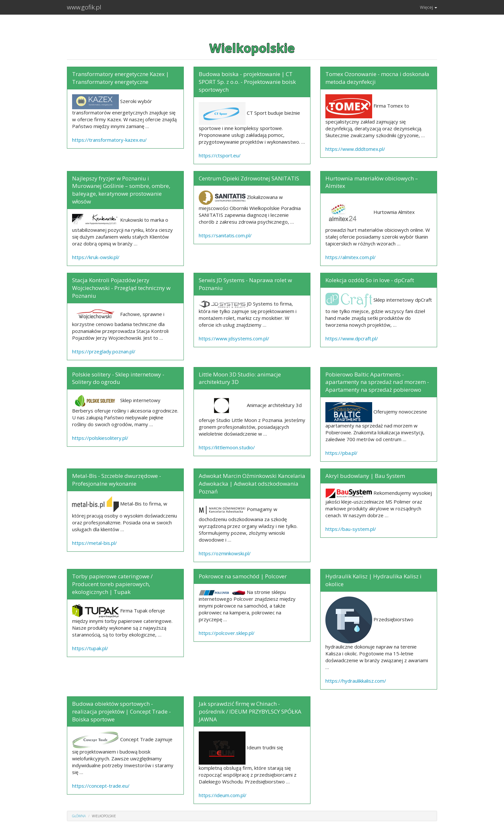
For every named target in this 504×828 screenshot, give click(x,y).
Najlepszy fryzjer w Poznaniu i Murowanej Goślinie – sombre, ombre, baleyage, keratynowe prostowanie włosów (121, 190)
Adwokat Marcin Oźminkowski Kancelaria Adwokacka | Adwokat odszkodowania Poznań (252, 484)
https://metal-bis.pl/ (94, 543)
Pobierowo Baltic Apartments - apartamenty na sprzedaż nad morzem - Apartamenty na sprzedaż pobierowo (377, 382)
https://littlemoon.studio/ (227, 447)
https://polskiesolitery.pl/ (100, 438)
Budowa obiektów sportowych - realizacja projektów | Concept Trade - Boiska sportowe (121, 711)
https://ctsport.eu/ (220, 155)
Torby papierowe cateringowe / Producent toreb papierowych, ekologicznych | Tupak (112, 584)
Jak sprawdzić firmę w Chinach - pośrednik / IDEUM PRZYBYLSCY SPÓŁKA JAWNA (250, 711)
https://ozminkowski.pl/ (225, 553)
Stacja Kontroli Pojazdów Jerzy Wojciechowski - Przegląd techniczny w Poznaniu (121, 288)
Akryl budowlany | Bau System (365, 476)
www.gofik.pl (84, 7)
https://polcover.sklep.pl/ (227, 633)
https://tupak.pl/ (90, 648)
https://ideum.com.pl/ (223, 795)
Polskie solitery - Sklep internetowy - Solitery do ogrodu (118, 378)
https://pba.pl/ (341, 453)
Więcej (428, 7)
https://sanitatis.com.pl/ (225, 235)
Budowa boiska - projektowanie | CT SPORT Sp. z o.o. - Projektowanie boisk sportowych (247, 82)
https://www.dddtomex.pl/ (355, 149)
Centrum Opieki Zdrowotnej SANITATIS (249, 178)
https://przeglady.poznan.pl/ (104, 351)
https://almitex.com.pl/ (351, 257)
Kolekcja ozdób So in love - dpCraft (370, 280)
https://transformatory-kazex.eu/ (109, 140)
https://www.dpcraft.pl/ (352, 338)
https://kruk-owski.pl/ (96, 257)
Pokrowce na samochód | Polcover (243, 576)
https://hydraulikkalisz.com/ (356, 681)
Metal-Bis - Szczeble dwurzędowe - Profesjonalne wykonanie (117, 480)
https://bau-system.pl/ (351, 529)
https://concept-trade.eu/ (101, 786)
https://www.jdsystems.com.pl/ (234, 338)
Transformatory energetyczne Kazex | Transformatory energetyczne (120, 78)
